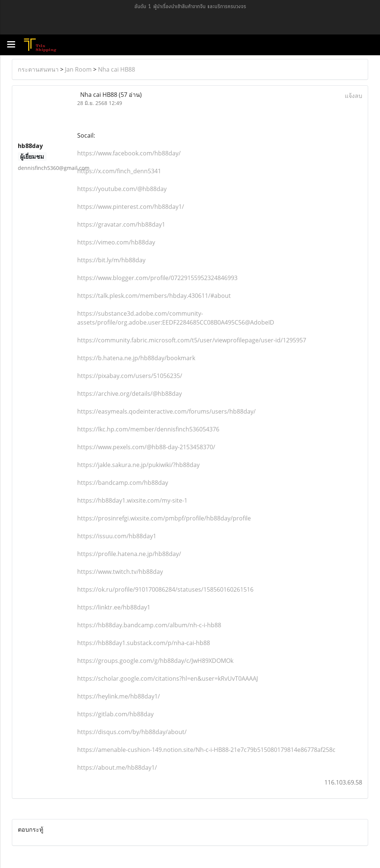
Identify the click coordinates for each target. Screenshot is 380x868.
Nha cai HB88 (117, 69)
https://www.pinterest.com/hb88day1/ (131, 207)
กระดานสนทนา (38, 69)
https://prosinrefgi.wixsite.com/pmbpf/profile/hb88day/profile (164, 518)
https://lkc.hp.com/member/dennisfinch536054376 (148, 429)
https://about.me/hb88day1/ (117, 767)
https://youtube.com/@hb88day (122, 189)
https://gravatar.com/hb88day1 (121, 224)
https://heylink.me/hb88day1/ (119, 696)
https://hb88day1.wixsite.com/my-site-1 (132, 500)
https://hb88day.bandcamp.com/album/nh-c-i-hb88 (149, 625)
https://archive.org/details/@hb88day (130, 394)
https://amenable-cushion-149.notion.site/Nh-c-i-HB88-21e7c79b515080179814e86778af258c (206, 750)
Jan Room (78, 69)
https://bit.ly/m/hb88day (111, 260)
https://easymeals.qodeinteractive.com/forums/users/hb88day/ (166, 411)
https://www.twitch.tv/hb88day (120, 572)
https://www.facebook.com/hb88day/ (129, 153)
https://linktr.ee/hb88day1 (114, 607)
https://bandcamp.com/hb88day (123, 483)
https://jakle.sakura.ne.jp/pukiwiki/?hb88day (138, 465)
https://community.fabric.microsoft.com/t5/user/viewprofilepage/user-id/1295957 (192, 340)
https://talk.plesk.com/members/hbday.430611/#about (154, 296)
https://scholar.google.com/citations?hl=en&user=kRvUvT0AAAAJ (168, 678)
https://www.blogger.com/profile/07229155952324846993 (157, 278)
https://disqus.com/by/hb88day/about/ (132, 732)
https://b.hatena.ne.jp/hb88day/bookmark (136, 358)
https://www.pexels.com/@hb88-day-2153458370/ (146, 447)
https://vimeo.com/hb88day (116, 242)
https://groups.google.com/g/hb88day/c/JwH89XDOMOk (155, 661)
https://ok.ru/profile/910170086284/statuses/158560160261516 (165, 589)
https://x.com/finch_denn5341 (119, 171)
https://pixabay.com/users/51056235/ (130, 376)
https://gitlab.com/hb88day (115, 714)
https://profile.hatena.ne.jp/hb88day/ (129, 554)
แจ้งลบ (353, 96)
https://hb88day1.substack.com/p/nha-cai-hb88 (144, 643)
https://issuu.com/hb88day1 (117, 536)
